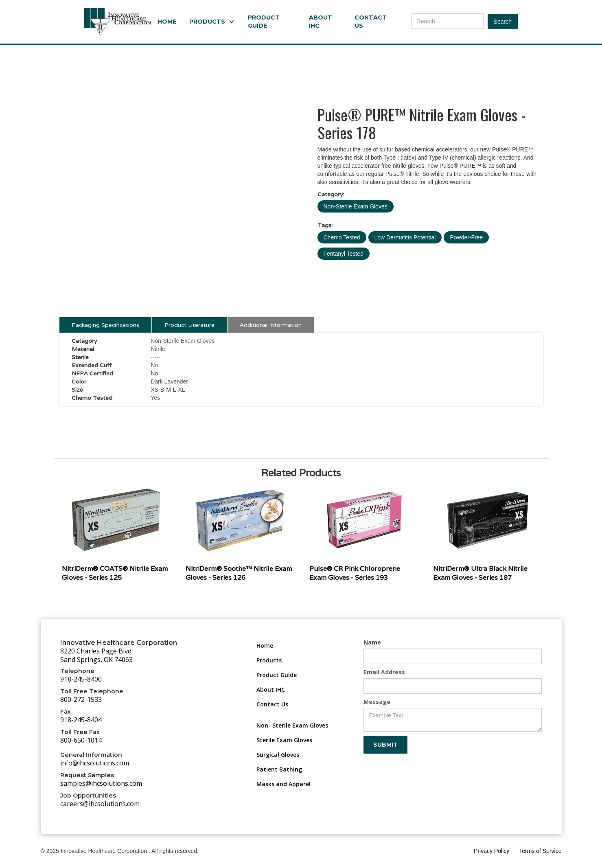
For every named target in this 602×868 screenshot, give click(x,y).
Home (167, 22)
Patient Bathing (279, 769)
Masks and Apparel (283, 784)
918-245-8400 (81, 679)
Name (372, 642)
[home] (118, 22)
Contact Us (371, 22)
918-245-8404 (81, 720)
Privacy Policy (491, 851)
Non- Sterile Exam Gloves (292, 725)
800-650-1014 (81, 740)
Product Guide (264, 22)
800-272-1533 (81, 699)
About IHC (321, 22)
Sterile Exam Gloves (284, 740)
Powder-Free (466, 237)
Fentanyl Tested (344, 254)
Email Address (384, 672)
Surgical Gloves (278, 755)
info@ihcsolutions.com (95, 763)
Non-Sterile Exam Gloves (356, 206)
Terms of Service (540, 851)
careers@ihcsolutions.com (100, 804)
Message (377, 702)
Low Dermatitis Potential (405, 237)
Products (269, 660)
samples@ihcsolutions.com (101, 783)
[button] (212, 22)
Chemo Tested (342, 237)
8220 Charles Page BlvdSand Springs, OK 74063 (96, 655)
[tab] (105, 325)
